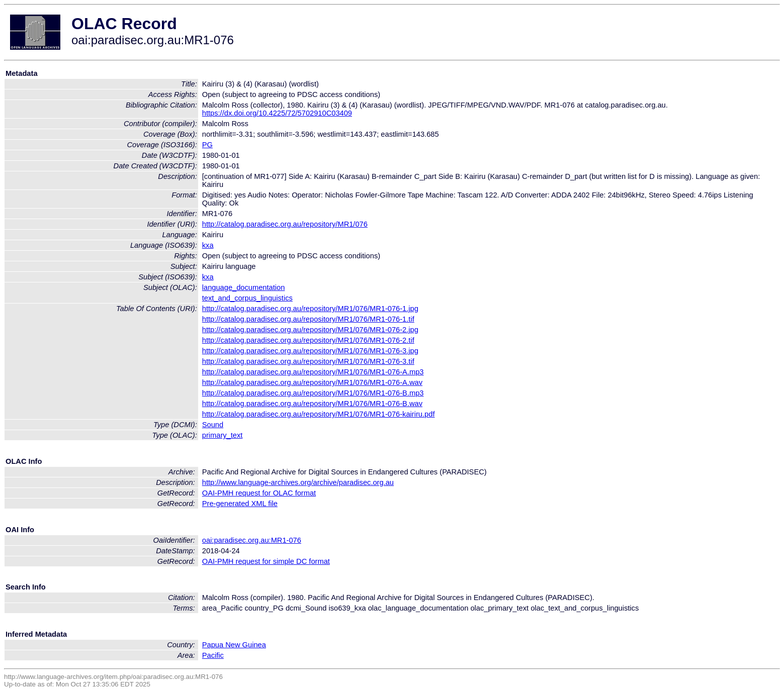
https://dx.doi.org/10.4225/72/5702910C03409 (277, 113)
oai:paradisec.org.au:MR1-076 (252, 540)
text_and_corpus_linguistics (247, 298)
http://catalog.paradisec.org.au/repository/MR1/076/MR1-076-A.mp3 (313, 372)
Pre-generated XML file (240, 504)
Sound (213, 425)
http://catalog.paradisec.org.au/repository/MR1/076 (285, 224)
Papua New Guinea (234, 645)
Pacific (213, 655)
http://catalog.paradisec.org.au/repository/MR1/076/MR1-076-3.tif (308, 361)
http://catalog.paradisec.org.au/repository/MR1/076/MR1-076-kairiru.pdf (319, 414)
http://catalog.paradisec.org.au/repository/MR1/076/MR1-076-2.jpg (310, 330)
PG (207, 145)
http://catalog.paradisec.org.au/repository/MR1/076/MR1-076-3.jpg (310, 351)
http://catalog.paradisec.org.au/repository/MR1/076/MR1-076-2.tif (308, 340)
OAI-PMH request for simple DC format (266, 561)
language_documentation (244, 287)
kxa (208, 245)
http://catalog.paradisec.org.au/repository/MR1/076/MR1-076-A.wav (312, 382)
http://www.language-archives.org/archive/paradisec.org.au (298, 482)
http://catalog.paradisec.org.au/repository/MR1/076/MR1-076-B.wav (312, 404)
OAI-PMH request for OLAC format (259, 493)
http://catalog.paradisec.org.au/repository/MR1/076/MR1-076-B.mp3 (313, 393)
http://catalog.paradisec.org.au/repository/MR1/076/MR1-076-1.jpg (310, 309)
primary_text (223, 435)
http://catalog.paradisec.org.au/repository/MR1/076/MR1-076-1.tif (308, 319)
